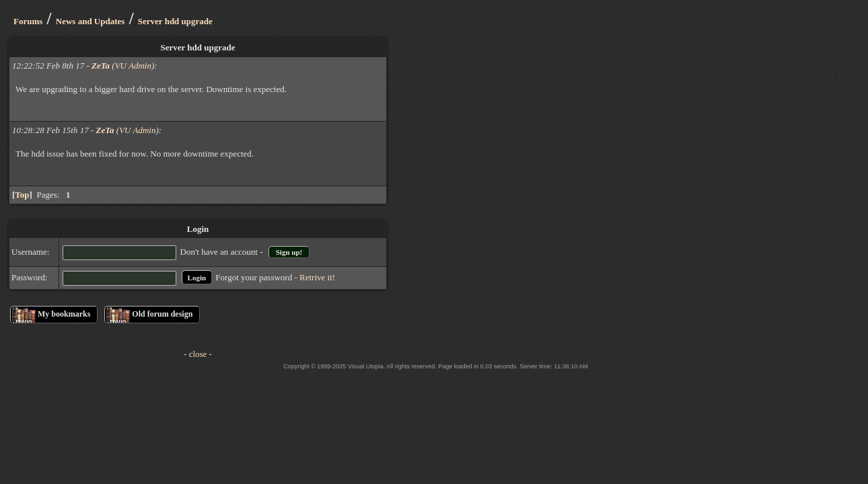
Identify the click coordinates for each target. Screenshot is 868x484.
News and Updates (91, 21)
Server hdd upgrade (175, 21)
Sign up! (289, 252)
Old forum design (162, 314)
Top (22, 195)
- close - (198, 354)
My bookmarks (64, 314)
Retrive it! (317, 277)
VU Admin (133, 66)
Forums (28, 21)
